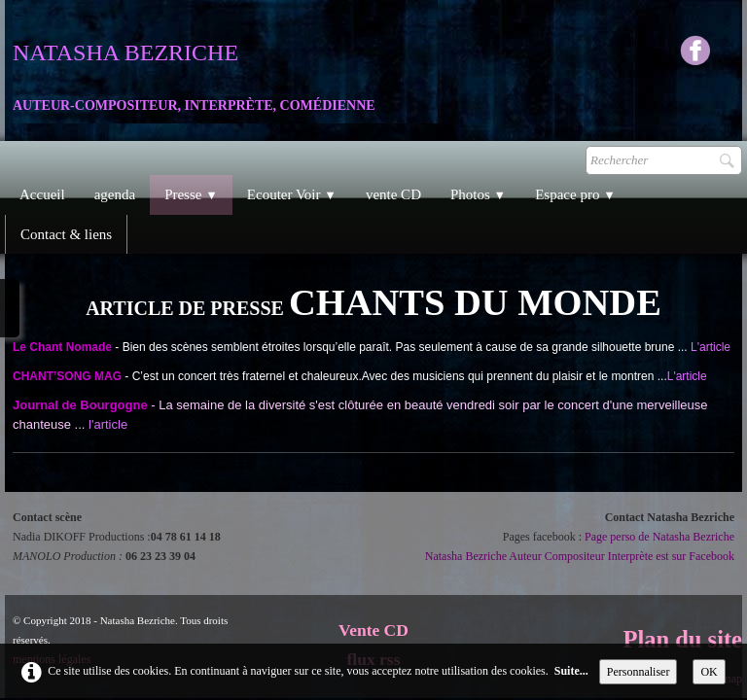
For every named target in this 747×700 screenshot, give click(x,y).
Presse (191, 194)
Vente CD (373, 630)
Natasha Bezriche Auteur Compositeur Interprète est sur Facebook (580, 556)
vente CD (393, 194)
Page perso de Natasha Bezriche (659, 537)
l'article (108, 424)
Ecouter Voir (292, 194)
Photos (478, 194)
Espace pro (575, 194)
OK (709, 672)
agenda (115, 194)
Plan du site (682, 639)
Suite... (571, 671)
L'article (711, 347)
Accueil (42, 194)
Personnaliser (639, 672)
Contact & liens (66, 234)
